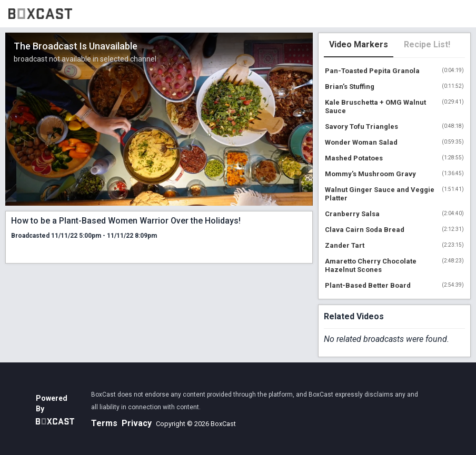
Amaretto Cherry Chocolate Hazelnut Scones (371, 265)
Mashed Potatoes (354, 158)
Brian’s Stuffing (350, 87)
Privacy (137, 423)
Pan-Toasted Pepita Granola (372, 71)
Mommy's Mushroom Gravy (370, 174)
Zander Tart (345, 245)
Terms (104, 423)
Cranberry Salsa (352, 214)
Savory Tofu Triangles (361, 127)
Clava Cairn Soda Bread (365, 230)
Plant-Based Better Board (368, 285)
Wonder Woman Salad (361, 142)
